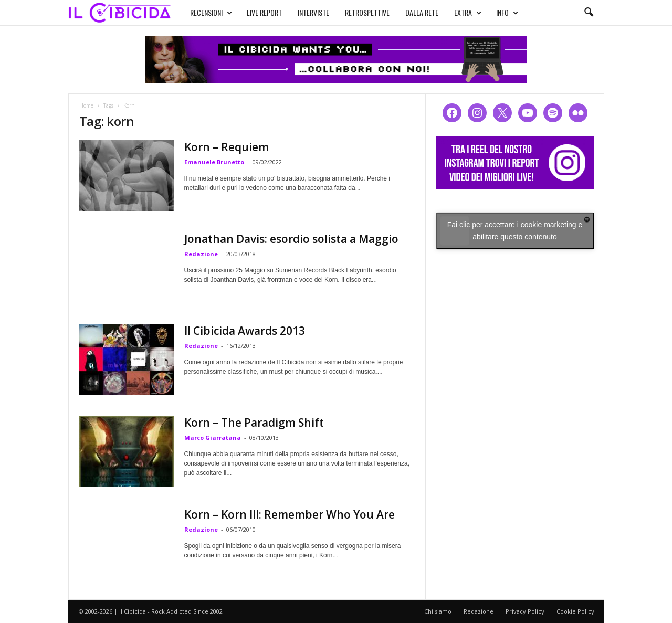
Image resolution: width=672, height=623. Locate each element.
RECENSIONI (201, 12)
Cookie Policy (575, 611)
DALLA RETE (412, 11)
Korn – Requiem (227, 147)
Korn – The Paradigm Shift (254, 423)
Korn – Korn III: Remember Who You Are (290, 514)
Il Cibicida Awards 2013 (245, 331)
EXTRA (458, 12)
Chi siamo (438, 611)
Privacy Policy (525, 611)
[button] (589, 13)
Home (86, 105)
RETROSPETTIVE (357, 11)
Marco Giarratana (213, 437)
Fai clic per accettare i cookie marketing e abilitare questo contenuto (515, 231)
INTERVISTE (303, 11)
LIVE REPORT (254, 11)
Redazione (201, 254)
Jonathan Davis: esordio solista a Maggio (291, 239)
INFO (497, 12)
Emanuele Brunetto (214, 162)
